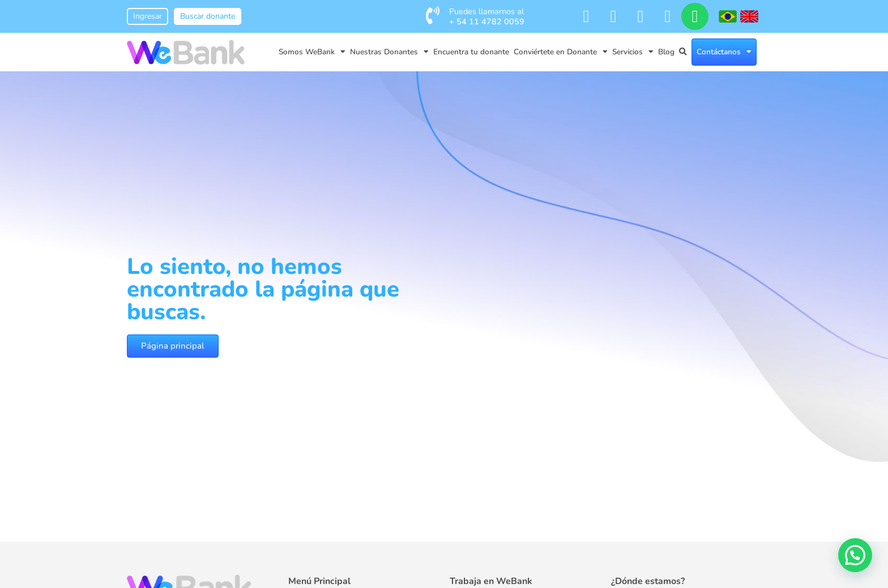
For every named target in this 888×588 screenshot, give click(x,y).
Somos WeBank (312, 52)
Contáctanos (724, 52)
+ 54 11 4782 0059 (487, 22)
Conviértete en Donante (561, 52)
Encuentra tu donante (471, 52)
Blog (666, 52)
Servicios (633, 52)
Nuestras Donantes (389, 52)
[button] (855, 555)
